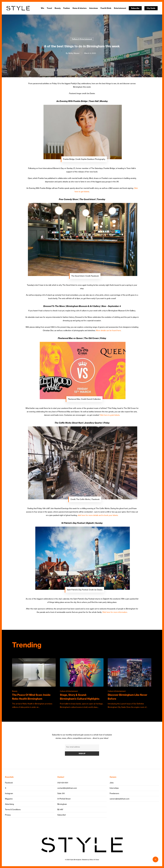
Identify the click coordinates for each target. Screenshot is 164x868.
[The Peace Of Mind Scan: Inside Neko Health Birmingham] (34, 684)
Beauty (15, 691)
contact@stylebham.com (67, 788)
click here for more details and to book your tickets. (98, 515)
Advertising (9, 804)
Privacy (8, 815)
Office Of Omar (94, 860)
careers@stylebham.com (120, 799)
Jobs (112, 783)
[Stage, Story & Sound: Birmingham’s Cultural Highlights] (82, 684)
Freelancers (114, 793)
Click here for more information (115, 612)
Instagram (9, 793)
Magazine (9, 799)
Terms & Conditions (13, 810)
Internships (114, 788)
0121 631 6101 (63, 783)
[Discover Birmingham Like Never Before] (130, 684)
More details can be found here (108, 330)
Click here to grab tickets (110, 415)
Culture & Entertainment (82, 39)
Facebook (9, 783)
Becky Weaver (74, 53)
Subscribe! (62, 815)
